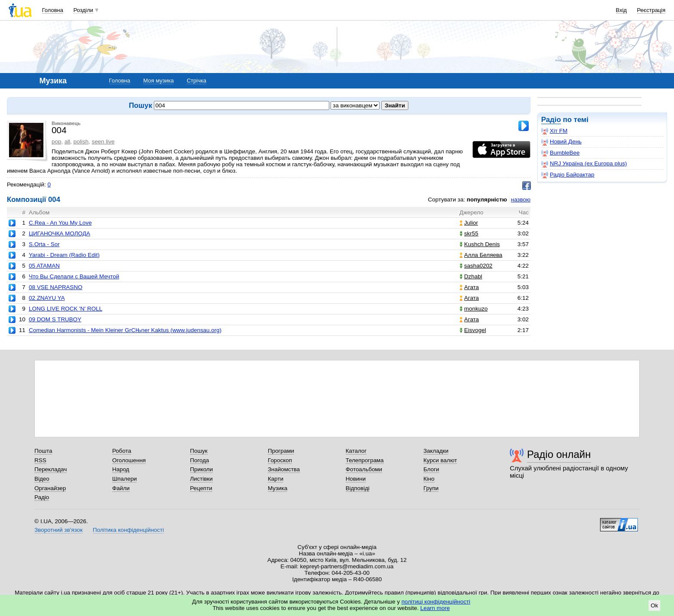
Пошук (199, 451)
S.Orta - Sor (44, 244)
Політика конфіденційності (128, 530)
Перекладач (51, 469)
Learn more (435, 608)
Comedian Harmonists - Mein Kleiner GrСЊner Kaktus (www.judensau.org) (125, 330)
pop (56, 142)
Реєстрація (651, 10)
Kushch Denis (480, 244)
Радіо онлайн (559, 454)
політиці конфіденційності (436, 602)
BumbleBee (560, 153)
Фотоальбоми (364, 469)
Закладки (436, 451)
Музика (277, 488)
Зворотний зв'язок (58, 530)
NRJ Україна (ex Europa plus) (584, 164)
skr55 (469, 233)
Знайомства (284, 469)
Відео (42, 479)
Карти (276, 479)
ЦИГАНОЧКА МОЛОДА (60, 233)
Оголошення (129, 460)
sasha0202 (476, 266)
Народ (121, 469)
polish (81, 142)
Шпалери (124, 479)
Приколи (201, 469)
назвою (521, 200)
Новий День (561, 142)
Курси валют (440, 460)
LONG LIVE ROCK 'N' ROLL (66, 309)
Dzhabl (471, 276)
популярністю (487, 200)
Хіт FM (554, 131)
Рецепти (201, 488)
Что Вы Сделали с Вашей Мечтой (74, 276)
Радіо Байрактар (568, 175)
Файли (121, 488)
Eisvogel (473, 330)
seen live (103, 142)
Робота (122, 451)
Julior (469, 223)
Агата (469, 287)
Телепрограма (365, 460)
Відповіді (358, 488)
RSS (40, 460)
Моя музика (158, 81)
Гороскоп (280, 460)
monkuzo (474, 309)
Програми (281, 451)
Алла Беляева (481, 255)
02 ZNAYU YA (47, 298)
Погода (199, 460)
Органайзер (50, 488)
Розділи (83, 10)
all (67, 142)
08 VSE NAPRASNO (56, 287)
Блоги (431, 469)
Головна (53, 10)
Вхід (622, 10)
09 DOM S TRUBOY (55, 319)
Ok (654, 605)
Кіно (429, 479)
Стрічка (196, 81)
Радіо (551, 120)
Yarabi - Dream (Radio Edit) (64, 255)
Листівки (201, 479)
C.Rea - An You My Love (60, 223)
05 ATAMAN (44, 266)
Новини (356, 479)
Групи (431, 488)
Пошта (43, 451)
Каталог (356, 451)
